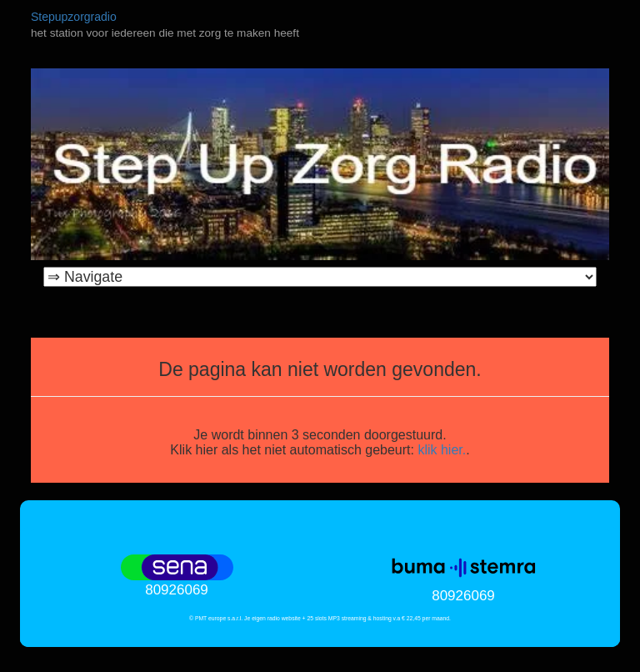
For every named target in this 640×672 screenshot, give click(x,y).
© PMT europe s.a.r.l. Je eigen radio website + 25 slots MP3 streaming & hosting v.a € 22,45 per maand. (320, 618)
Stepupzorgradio (74, 17)
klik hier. (442, 450)
